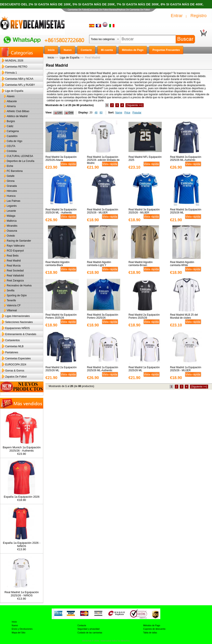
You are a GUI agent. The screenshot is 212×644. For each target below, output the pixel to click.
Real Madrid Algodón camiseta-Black (57, 264)
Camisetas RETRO (16, 67)
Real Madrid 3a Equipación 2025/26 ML (186, 211)
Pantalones (12, 352)
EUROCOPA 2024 (16, 365)
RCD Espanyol (15, 251)
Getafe (11, 176)
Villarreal (12, 310)
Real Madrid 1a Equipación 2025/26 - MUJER (186, 369)
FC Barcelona (15, 171)
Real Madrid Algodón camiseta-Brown (141, 264)
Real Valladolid (15, 276)
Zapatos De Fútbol (16, 377)
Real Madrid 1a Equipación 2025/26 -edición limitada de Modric (103, 160)
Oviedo (11, 236)
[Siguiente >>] (135, 105)
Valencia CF (14, 305)
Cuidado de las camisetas (90, 633)
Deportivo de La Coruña (20, 161)
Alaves (11, 96)
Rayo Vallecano (16, 246)
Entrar (177, 16)
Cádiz (10, 126)
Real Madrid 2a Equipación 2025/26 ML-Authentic (186, 158)
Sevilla (10, 291)
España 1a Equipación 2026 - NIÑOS (22, 543)
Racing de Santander (19, 241)
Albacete (12, 101)
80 (101, 113)
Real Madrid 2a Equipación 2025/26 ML (61, 369)
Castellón (12, 136)
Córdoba (12, 151)
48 (96, 113)
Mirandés (12, 226)
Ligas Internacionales (17, 316)
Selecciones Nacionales (19, 322)
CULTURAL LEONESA (20, 156)
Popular (137, 113)
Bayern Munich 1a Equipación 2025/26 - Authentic (22, 448)
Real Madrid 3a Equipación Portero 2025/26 (103, 316)
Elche (10, 166)
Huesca (11, 196)
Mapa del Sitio (18, 633)
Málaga (11, 216)
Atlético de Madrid (17, 116)
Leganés (12, 206)
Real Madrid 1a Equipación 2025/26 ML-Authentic (103, 369)
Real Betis (13, 256)
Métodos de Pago (152, 625)
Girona (11, 181)
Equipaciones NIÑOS (17, 328)
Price (127, 113)
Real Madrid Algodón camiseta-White (182, 264)
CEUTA (11, 146)
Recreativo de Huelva (19, 286)
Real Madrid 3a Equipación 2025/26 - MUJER (144, 211)
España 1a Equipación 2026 (22, 495)
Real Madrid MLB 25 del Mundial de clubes (184, 316)
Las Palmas (14, 201)
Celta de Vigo (14, 141)
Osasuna (12, 231)
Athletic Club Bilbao (18, 111)
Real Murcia (14, 266)
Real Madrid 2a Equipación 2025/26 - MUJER (103, 211)
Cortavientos (12, 340)
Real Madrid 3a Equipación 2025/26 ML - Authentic (61, 211)
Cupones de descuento (154, 629)
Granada (12, 186)
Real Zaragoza (15, 281)
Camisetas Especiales (18, 358)
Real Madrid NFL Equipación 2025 (145, 158)
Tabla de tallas (150, 633)
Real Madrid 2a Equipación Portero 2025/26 (144, 316)
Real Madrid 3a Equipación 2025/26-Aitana (61, 158)
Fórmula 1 (11, 73)
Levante (11, 211)
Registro (199, 16)
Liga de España (69, 57)
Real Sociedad (15, 271)
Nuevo (15, 625)
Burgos (11, 121)
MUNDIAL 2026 (14, 61)
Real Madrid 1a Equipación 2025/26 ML (144, 369)
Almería (11, 106)
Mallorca (12, 221)
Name (119, 113)
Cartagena (13, 131)
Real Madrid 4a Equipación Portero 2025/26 (61, 316)
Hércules (12, 191)
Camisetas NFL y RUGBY (20, 85)
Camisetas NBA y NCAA (19, 79)
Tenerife (11, 300)
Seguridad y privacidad (88, 629)
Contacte (82, 625)
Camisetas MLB (14, 346)
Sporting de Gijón (17, 295)
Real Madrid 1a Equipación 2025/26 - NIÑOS (22, 592)
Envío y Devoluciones (22, 629)
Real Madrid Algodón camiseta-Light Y (99, 264)
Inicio (51, 57)
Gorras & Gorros (15, 371)
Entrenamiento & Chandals (21, 334)
